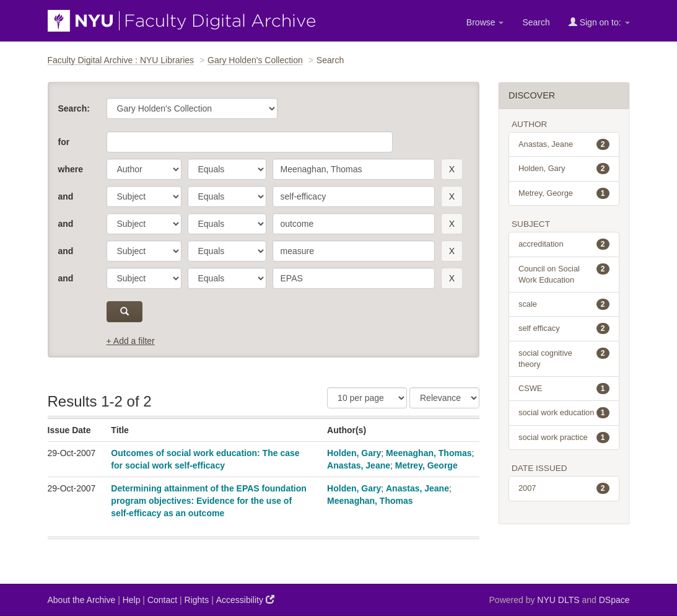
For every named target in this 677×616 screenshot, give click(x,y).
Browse (485, 22)
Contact (162, 600)
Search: (74, 108)
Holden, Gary (354, 453)
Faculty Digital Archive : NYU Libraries (121, 60)
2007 (564, 488)
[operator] (227, 169)
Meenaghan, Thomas (429, 453)
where (71, 169)
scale (564, 304)
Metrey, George (426, 465)
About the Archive (82, 600)
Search (536, 22)
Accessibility (245, 600)
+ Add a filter (131, 341)
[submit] (125, 312)
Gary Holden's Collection (255, 60)
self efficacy (564, 328)
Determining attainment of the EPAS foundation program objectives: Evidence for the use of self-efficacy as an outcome (209, 501)
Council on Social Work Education (564, 274)
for (64, 142)
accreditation (564, 244)
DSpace (614, 600)
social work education (564, 413)
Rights (197, 600)
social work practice (564, 438)
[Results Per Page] (367, 398)
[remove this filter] (452, 169)
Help (132, 600)
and (66, 196)
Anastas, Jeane (359, 465)
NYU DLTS (558, 600)
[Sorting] (444, 398)
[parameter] (144, 169)
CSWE (564, 389)
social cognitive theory (564, 358)
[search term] (354, 169)
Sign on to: (599, 22)
